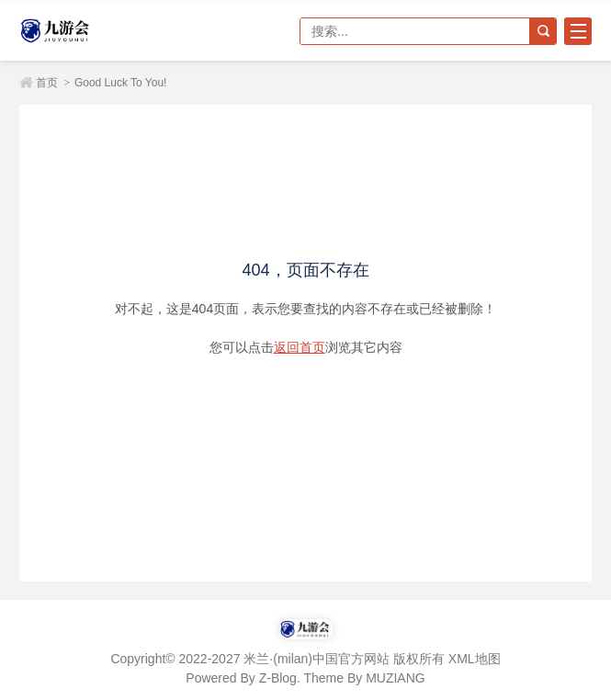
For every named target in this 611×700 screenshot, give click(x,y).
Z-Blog (278, 678)
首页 (47, 83)
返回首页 (300, 347)
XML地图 (475, 659)
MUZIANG (396, 678)
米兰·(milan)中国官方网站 (84, 31)
